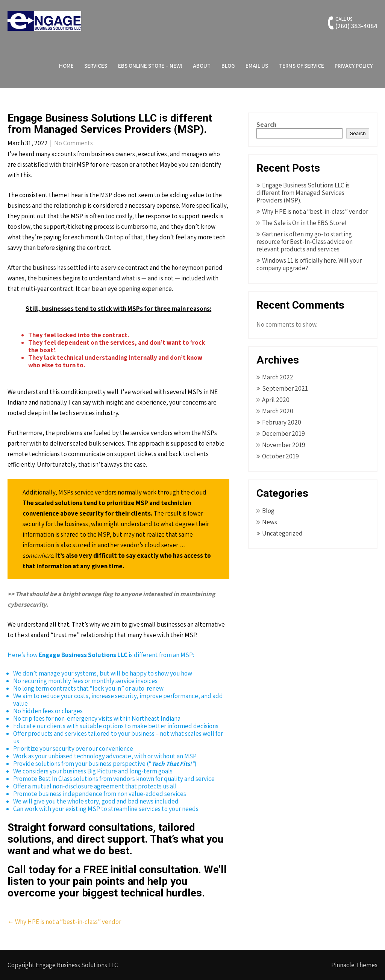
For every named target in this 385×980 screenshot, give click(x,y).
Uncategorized (282, 533)
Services (96, 66)
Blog (228, 66)
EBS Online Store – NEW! (150, 66)
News (270, 522)
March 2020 (278, 411)
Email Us (257, 66)
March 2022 (278, 377)
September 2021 (285, 388)
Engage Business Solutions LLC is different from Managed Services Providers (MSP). (303, 193)
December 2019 (283, 434)
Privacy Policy (354, 66)
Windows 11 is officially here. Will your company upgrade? (309, 264)
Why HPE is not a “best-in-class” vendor (64, 922)
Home (66, 66)
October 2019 (280, 456)
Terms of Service (302, 66)
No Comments (74, 143)
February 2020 (282, 422)
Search (266, 125)
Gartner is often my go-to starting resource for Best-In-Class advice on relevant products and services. (305, 242)
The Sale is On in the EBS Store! (304, 223)
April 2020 (276, 400)
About (202, 66)
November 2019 (284, 445)
